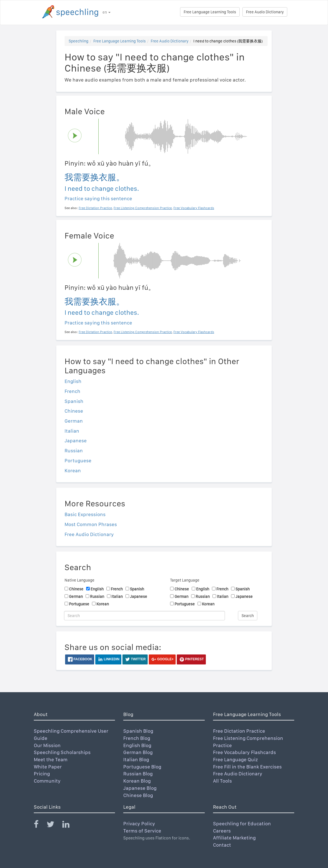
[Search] (144, 616)
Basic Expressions (85, 514)
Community (47, 781)
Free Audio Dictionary (265, 12)
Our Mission (47, 745)
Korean (73, 470)
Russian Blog (138, 774)
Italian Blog (136, 759)
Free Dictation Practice (239, 731)
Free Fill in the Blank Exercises (247, 767)
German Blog (138, 752)
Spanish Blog (138, 731)
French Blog (137, 738)
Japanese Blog (140, 788)
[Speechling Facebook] (40, 825)
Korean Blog (137, 781)
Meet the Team (51, 759)
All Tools (222, 781)
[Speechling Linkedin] (69, 825)
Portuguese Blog (142, 767)
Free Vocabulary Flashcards (244, 752)
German (74, 421)
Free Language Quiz (235, 759)
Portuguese (78, 460)
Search (248, 616)
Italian (72, 431)
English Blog (137, 745)
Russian (74, 451)
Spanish (74, 401)
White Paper (48, 767)
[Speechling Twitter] (54, 825)
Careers (222, 831)
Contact (222, 845)
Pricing (42, 774)
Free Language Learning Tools (210, 12)
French (72, 391)
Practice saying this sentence (98, 198)
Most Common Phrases (91, 524)
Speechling (79, 41)
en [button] (107, 12)
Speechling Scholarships (62, 752)
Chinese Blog (138, 795)
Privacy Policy (139, 823)
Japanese (76, 441)
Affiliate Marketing (234, 838)
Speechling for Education (242, 823)
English (73, 381)
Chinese (74, 411)
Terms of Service (142, 831)
